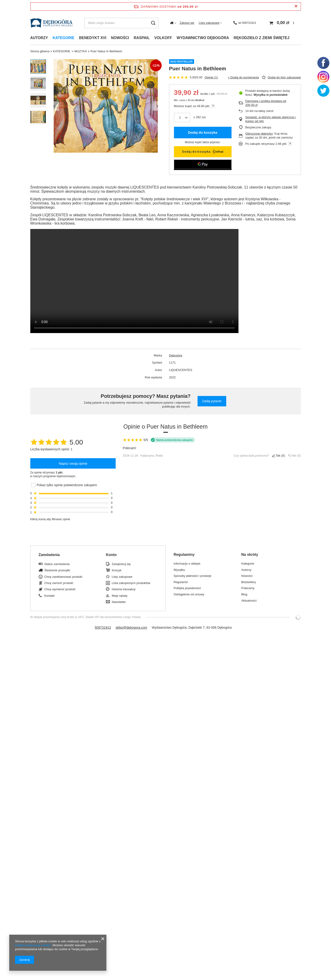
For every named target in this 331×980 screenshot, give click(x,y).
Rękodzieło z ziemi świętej (261, 38)
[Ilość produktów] (180, 117)
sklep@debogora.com (131, 628)
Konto (111, 555)
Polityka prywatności (187, 588)
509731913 (103, 628)
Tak (279, 456)
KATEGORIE (62, 51)
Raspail (142, 38)
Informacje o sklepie (187, 564)
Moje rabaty (120, 596)
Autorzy (39, 38)
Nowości (120, 38)
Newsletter (119, 602)
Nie (295, 456)
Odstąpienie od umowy (189, 594)
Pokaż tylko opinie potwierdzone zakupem (67, 485)
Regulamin (181, 582)
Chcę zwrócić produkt (59, 583)
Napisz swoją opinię (73, 464)
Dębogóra (176, 355)
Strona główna (40, 51)
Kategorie (64, 38)
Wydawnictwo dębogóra (203, 38)
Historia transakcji (124, 589)
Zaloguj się (187, 23)
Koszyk (117, 570)
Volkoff (163, 38)
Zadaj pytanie (212, 401)
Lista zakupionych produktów (131, 583)
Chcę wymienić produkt (60, 589)
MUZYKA (81, 51)
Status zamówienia (57, 564)
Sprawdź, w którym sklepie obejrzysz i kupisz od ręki (271, 119)
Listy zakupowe (209, 23)
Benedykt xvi (93, 38)
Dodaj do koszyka (203, 132)
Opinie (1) (211, 77)
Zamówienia (49, 555)
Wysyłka (179, 570)
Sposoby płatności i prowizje (193, 576)
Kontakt (49, 596)
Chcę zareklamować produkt (63, 577)
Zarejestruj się (121, 564)
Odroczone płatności (259, 134)
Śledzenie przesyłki (57, 570)
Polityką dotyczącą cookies (33, 945)
